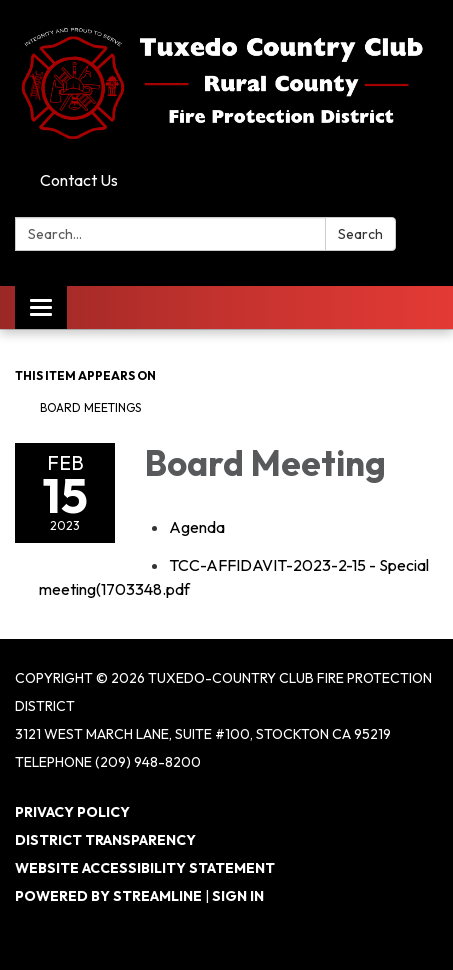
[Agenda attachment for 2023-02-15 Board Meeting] (197, 527)
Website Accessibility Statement (145, 868)
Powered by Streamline (108, 896)
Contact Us (79, 180)
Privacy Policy (72, 812)
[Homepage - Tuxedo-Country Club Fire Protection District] (226, 81)
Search (360, 234)
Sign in (238, 896)
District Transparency (105, 840)
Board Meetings (90, 407)
